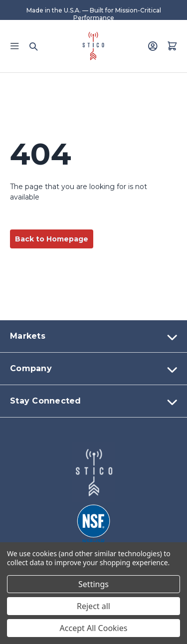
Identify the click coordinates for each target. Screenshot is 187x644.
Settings (93, 584)
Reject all (93, 606)
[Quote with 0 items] (172, 46)
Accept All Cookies (94, 628)
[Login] (153, 46)
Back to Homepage (52, 239)
